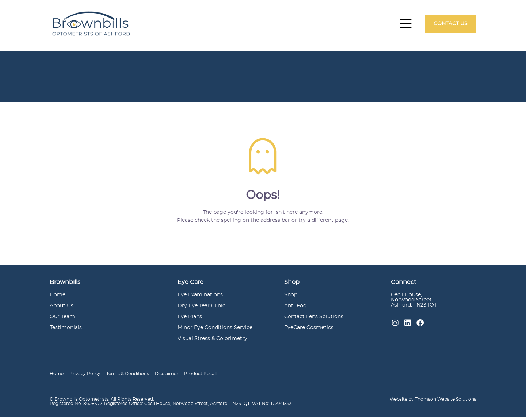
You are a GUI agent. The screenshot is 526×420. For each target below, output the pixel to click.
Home (58, 297)
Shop (291, 297)
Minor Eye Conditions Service (215, 330)
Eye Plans (190, 319)
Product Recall (200, 376)
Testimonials (66, 330)
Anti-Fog (296, 308)
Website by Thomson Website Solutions (433, 402)
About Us (62, 308)
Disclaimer (167, 376)
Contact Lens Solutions (314, 319)
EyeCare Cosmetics (309, 330)
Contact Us (451, 25)
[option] (263, 79)
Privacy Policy (85, 376)
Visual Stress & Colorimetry (212, 341)
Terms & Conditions (128, 376)
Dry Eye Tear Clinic (201, 308)
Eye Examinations (200, 297)
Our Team (62, 319)
